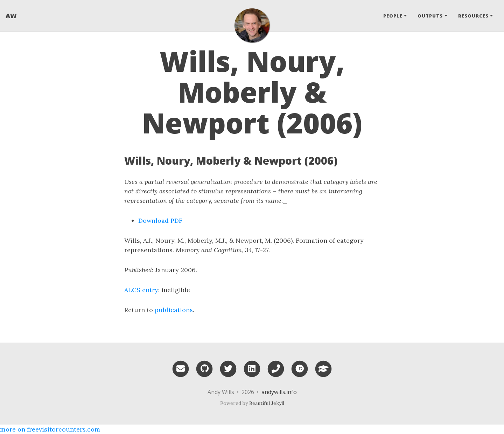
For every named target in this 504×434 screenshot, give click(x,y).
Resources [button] (473, 16)
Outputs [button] (430, 16)
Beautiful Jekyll (267, 403)
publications (174, 310)
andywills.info (279, 392)
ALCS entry (141, 290)
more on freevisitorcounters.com (50, 429)
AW (11, 16)
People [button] (393, 16)
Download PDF (160, 221)
